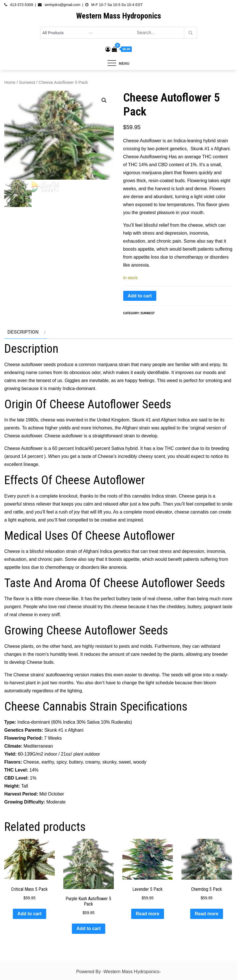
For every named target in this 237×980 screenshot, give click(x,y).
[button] (104, 100)
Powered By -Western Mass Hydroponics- (118, 972)
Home (10, 82)
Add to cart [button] (29, 914)
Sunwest (27, 82)
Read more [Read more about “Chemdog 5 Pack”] (207, 914)
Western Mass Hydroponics (119, 16)
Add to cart (140, 296)
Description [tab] (23, 332)
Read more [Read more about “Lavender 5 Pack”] (148, 914)
